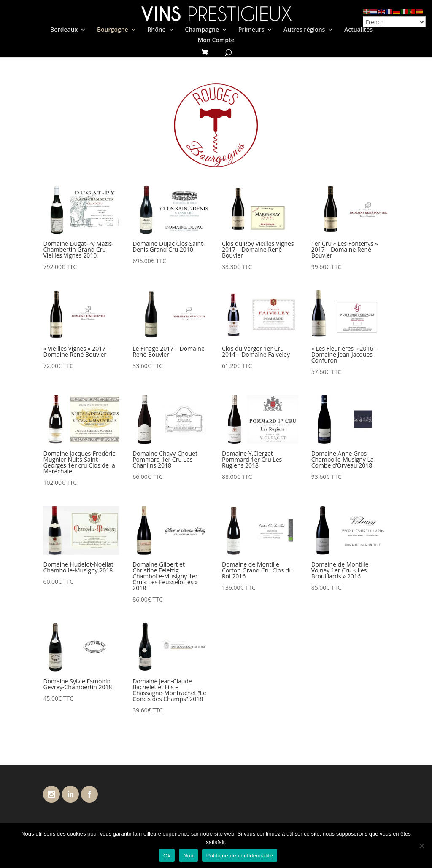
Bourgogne (113, 30)
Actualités (358, 30)
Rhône (156, 30)
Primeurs (251, 30)
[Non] (421, 846)
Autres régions (304, 30)
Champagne (202, 30)
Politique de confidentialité (240, 856)
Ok (167, 856)
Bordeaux (64, 30)
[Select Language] (394, 22)
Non (188, 856)
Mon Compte (216, 40)
